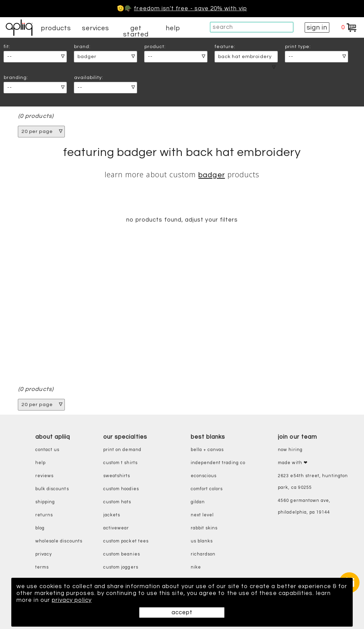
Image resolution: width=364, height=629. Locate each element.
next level (202, 515)
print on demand (122, 450)
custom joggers (121, 567)
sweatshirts (117, 476)
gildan (198, 502)
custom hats (117, 502)
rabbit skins (204, 528)
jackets (112, 515)
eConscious (204, 476)
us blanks (202, 541)
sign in (317, 27)
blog (40, 528)
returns (44, 515)
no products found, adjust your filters (182, 220)
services (96, 28)
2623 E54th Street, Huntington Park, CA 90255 (313, 482)
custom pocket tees (126, 541)
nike (196, 567)
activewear (116, 528)
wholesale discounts (59, 541)
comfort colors (207, 489)
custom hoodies (121, 489)
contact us (48, 450)
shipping (45, 502)
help (173, 28)
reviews (44, 476)
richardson (203, 554)
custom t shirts (120, 463)
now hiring (290, 450)
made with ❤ (293, 463)
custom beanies (122, 554)
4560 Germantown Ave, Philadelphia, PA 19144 (304, 507)
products (56, 28)
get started (136, 31)
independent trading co (218, 463)
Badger (212, 175)
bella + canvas (207, 450)
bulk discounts (52, 489)
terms (42, 567)
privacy (44, 554)
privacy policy (72, 600)
